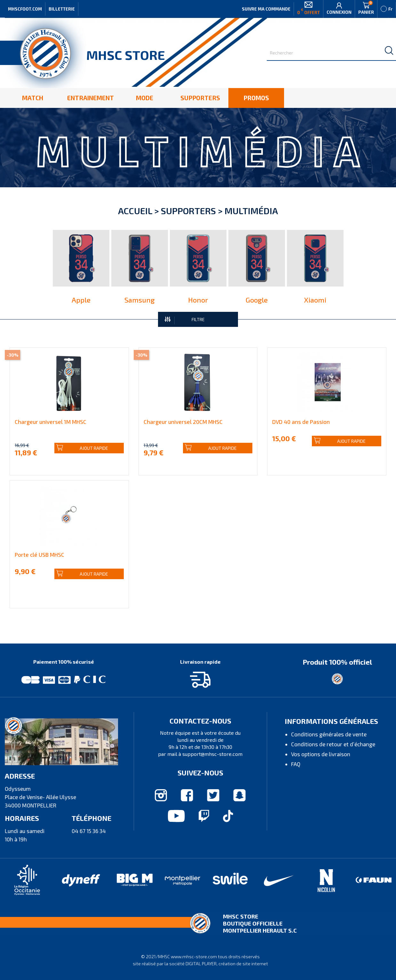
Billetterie (62, 9)
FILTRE (185, 320)
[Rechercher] (331, 53)
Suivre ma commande (266, 9)
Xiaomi (315, 300)
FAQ (296, 764)
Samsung (139, 300)
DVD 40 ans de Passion (301, 422)
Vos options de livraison (321, 754)
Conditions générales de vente (329, 734)
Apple (81, 300)
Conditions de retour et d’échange (333, 744)
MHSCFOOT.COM (25, 9)
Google (257, 300)
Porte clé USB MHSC (40, 555)
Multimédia (251, 211)
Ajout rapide (82, 448)
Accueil (135, 211)
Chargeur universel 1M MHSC (51, 422)
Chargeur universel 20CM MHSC (183, 422)
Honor (198, 300)
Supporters (188, 211)
